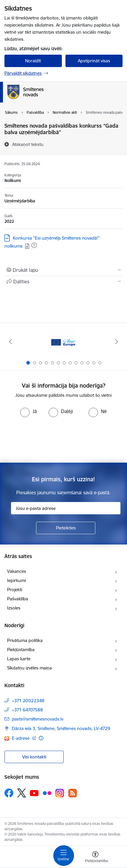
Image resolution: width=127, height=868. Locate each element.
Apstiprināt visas (94, 61)
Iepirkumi (16, 580)
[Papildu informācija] (41, 738)
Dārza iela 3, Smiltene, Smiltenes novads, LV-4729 (61, 728)
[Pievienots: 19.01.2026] (34, 245)
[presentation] (64, 439)
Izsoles (14, 608)
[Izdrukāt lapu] (64, 270)
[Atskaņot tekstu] (28, 144)
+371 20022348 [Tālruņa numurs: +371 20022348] (28, 701)
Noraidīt (33, 61)
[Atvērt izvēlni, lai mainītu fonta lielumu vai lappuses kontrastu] (95, 858)
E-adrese (21, 738)
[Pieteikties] (66, 528)
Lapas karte (19, 659)
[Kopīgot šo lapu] (64, 282)
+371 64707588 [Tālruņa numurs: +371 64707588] (27, 710)
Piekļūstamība (21, 650)
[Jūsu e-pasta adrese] (66, 508)
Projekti (15, 590)
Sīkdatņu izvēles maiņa (29, 668)
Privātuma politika (25, 640)
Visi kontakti (34, 757)
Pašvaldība (18, 599)
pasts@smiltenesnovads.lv (38, 719)
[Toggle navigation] (64, 856)
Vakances (17, 571)
